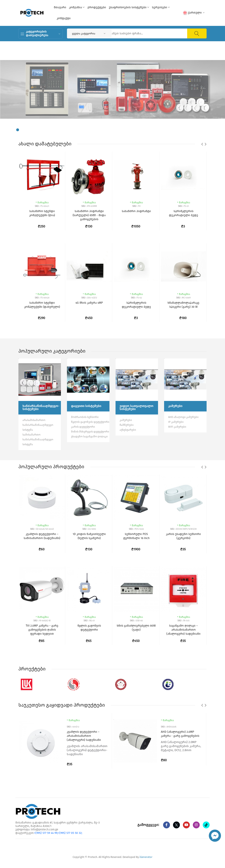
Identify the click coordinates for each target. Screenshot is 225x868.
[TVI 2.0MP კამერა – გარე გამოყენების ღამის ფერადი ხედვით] (42, 589)
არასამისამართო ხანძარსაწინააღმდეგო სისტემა (38, 425)
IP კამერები (176, 422)
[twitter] (176, 825)
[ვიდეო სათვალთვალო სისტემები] (137, 380)
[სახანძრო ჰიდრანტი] (136, 175)
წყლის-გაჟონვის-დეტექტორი (90, 422)
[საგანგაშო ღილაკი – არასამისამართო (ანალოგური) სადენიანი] (184, 589)
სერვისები (161, 7)
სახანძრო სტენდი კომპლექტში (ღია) (42, 213)
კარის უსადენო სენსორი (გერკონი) (183, 536)
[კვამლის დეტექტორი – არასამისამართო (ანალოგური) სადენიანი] (41, 743)
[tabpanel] (112, 89)
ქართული (194, 13)
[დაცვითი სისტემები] (88, 380)
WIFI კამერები (177, 427)
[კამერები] (185, 380)
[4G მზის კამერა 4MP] (89, 266)
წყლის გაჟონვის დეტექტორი (89, 628)
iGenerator (146, 857)
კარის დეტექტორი (83, 427)
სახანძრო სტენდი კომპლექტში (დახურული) (42, 305)
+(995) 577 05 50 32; (70, 833)
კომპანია (77, 7)
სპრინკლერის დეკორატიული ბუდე (136, 305)
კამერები (126, 420)
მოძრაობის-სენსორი (85, 417)
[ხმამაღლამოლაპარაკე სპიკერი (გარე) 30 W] (184, 266)
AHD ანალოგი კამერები (183, 417)
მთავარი (60, 7)
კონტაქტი (64, 18)
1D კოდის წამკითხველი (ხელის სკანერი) (89, 536)
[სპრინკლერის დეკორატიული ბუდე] (136, 266)
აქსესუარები (128, 430)
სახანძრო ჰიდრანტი (136, 211)
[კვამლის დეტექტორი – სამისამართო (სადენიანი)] (42, 498)
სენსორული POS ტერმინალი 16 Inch (136, 536)
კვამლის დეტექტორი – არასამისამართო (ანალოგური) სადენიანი (84, 736)
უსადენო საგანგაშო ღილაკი (89, 436)
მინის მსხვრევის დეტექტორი (90, 432)
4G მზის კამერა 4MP (89, 303)
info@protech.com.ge (45, 829)
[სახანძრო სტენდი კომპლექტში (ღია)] (42, 175)
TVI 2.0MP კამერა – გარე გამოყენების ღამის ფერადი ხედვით (42, 630)
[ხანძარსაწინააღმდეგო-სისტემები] (40, 380)
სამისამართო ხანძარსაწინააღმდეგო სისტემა (38, 439)
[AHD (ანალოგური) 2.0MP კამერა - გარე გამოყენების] (135, 741)
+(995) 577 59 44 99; (46, 833)
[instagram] (196, 825)
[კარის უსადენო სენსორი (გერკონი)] (184, 498)
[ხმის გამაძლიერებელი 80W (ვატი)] (136, 589)
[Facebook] (167, 825)
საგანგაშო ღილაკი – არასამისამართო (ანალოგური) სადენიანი (183, 630)
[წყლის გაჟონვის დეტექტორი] (89, 589)
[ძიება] (197, 33)
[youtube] (186, 825)
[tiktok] (206, 825)
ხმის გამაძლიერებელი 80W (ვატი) (136, 628)
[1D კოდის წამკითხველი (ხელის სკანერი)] (89, 498)
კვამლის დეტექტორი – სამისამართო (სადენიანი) (42, 536)
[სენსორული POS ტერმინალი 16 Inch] (136, 498)
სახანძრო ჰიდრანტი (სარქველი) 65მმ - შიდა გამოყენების (89, 215)
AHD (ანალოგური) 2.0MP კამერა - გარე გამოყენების (180, 734)
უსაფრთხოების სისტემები (129, 7)
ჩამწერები (127, 425)
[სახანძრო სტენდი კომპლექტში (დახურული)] (42, 266)
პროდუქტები (97, 7)
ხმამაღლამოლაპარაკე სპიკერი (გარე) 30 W (183, 305)
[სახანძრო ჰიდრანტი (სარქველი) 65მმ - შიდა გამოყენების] (89, 175)
